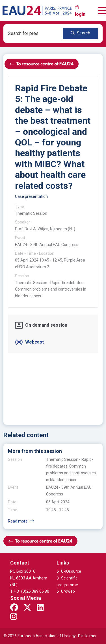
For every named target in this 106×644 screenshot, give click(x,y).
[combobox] (26, 34)
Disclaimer (87, 636)
